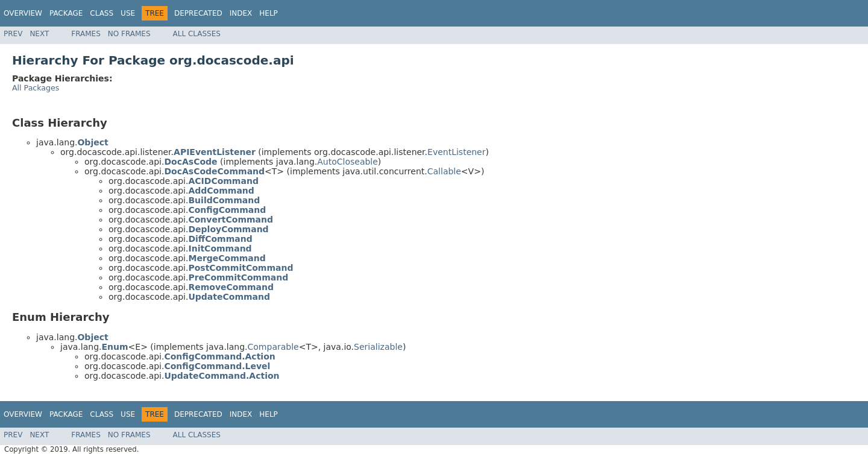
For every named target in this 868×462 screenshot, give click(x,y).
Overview (23, 13)
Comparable (273, 347)
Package (66, 13)
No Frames (129, 34)
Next (39, 34)
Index (241, 13)
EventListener (456, 152)
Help (269, 13)
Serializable (378, 347)
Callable (444, 171)
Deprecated (198, 13)
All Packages (36, 88)
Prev (13, 34)
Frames (86, 34)
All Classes (197, 34)
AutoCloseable (348, 162)
